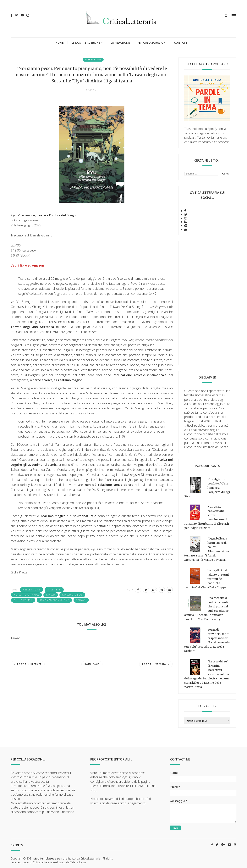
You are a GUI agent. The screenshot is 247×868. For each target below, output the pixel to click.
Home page (92, 664)
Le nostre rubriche (86, 43)
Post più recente (28, 664)
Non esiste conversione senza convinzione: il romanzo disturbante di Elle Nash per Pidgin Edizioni (207, 517)
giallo (51, 595)
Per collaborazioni (152, 43)
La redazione (120, 43)
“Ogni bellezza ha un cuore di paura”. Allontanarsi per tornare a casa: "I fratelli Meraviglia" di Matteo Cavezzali (207, 549)
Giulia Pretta (23, 600)
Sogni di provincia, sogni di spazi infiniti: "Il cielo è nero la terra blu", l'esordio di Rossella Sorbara (207, 640)
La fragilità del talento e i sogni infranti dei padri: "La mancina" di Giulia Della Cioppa (206, 579)
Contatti (181, 43)
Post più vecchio (156, 664)
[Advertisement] (207, 303)
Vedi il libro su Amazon (27, 265)
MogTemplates (44, 858)
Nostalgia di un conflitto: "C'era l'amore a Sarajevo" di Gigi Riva (207, 488)
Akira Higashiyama (26, 595)
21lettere (54, 590)
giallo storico (72, 595)
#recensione (93, 60)
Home (60, 43)
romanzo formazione (54, 600)
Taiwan (81, 600)
